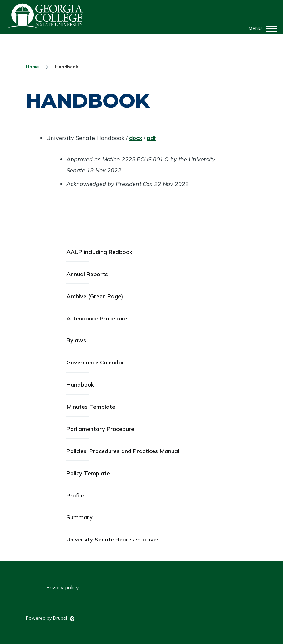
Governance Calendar (95, 362)
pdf (151, 138)
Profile (75, 495)
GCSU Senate (45, 16)
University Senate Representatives (113, 539)
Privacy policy (63, 587)
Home (32, 67)
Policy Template (88, 473)
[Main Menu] (261, 28)
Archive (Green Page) (95, 296)
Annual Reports (87, 274)
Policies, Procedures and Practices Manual (123, 451)
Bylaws (76, 340)
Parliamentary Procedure (100, 429)
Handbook (80, 385)
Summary (80, 517)
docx (136, 138)
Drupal (60, 618)
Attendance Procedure (97, 318)
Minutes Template (91, 407)
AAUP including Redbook (99, 252)
